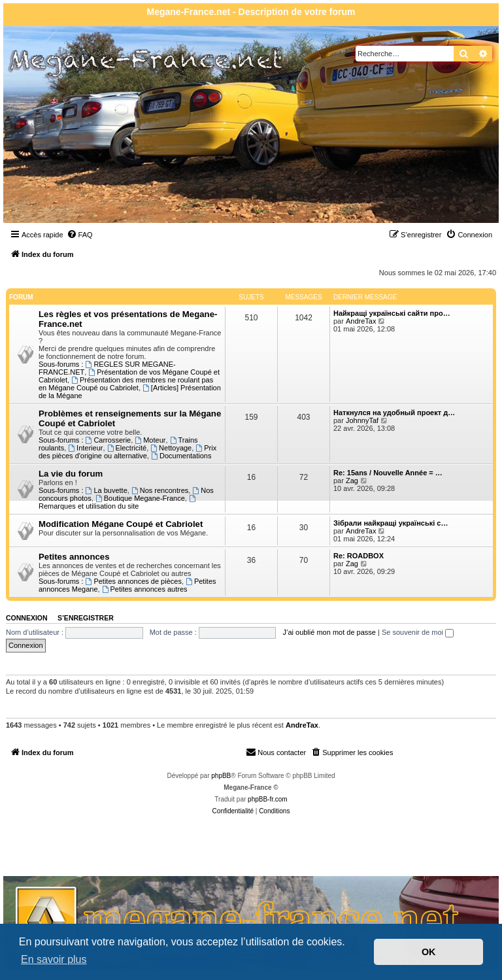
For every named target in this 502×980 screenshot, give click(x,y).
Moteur (150, 440)
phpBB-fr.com (268, 799)
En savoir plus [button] (54, 959)
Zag (352, 481)
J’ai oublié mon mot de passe (329, 632)
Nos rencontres (160, 490)
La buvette (107, 490)
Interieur (85, 448)
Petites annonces (74, 557)
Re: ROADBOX (359, 556)
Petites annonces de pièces (134, 581)
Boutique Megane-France (140, 498)
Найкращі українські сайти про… (392, 313)
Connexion (27, 618)
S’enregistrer (86, 618)
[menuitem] (80, 235)
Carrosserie (109, 440)
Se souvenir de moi (418, 632)
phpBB (221, 776)
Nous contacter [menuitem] (276, 752)
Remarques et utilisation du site (118, 502)
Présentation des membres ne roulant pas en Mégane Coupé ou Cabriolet (126, 384)
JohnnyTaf (362, 420)
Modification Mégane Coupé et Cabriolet (121, 524)
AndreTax (361, 321)
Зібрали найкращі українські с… (391, 523)
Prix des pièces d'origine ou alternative (127, 452)
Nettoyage (171, 448)
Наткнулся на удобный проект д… (394, 413)
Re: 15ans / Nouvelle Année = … (388, 473)
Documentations (181, 456)
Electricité (127, 448)
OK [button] (429, 952)
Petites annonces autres (145, 589)
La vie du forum (71, 474)
